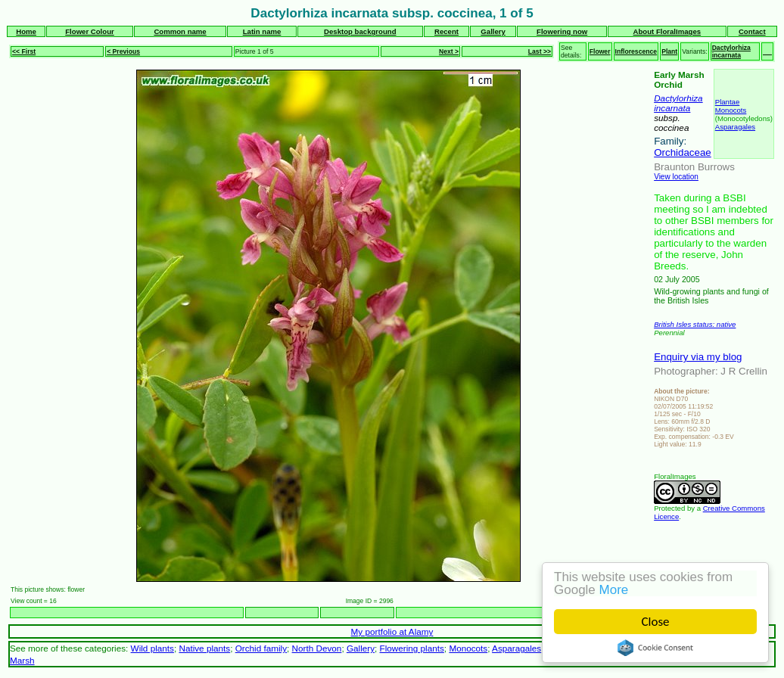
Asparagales (735, 127)
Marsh (22, 660)
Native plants (204, 648)
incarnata (672, 108)
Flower (600, 51)
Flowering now (562, 31)
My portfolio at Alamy (392, 631)
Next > (449, 51)
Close (656, 622)
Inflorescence (636, 51)
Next (638, 613)
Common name (180, 31)
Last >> (540, 51)
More (614, 590)
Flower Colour (90, 31)
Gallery (493, 31)
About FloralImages (667, 31)
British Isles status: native (695, 324)
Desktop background (360, 31)
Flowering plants (412, 648)
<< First (24, 51)
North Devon (317, 648)
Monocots (731, 110)
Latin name (262, 31)
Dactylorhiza (678, 98)
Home (26, 31)
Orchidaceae (683, 152)
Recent (446, 31)
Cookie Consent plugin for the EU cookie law (655, 648)
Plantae (728, 102)
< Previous (123, 51)
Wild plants (152, 648)
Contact (752, 31)
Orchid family (261, 648)
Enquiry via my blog (698, 357)
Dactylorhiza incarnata (731, 51)
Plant (669, 51)
